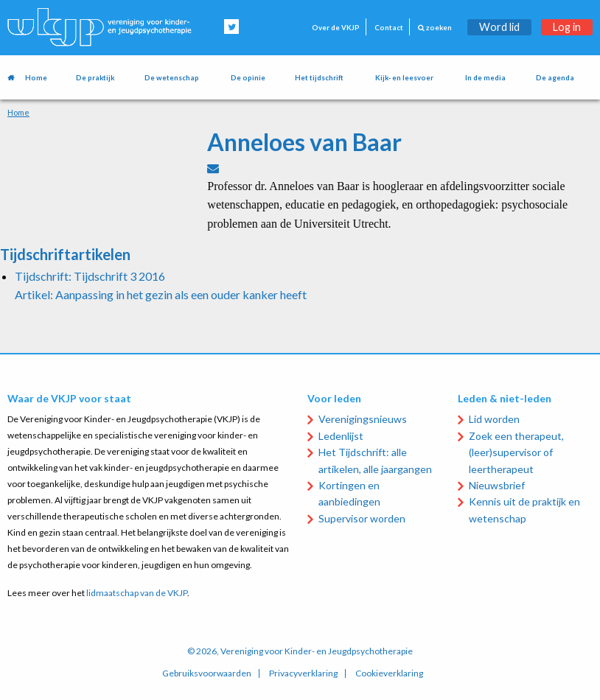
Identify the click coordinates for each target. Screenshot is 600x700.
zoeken (435, 28)
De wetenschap (172, 78)
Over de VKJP (336, 28)
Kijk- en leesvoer (404, 78)
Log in (567, 27)
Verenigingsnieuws (363, 419)
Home (36, 78)
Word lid (499, 27)
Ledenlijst (341, 436)
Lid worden (494, 419)
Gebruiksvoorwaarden (207, 673)
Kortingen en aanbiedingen (349, 493)
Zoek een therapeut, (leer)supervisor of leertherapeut (516, 452)
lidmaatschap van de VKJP (137, 593)
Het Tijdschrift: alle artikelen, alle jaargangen (375, 460)
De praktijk (95, 78)
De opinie (248, 78)
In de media (485, 78)
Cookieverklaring (389, 673)
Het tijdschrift (319, 78)
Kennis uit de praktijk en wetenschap (524, 510)
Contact (389, 28)
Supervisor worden (362, 518)
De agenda (555, 78)
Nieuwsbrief (497, 485)
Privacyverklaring (303, 673)
